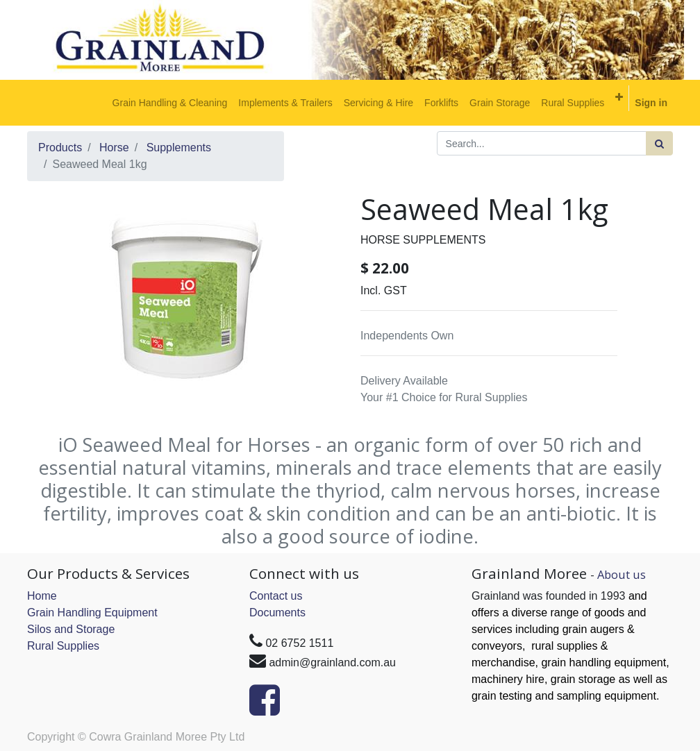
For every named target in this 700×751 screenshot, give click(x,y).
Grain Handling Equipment (92, 613)
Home (42, 596)
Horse (114, 147)
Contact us (276, 596)
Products (60, 147)
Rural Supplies (63, 646)
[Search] (659, 143)
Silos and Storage (71, 629)
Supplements (179, 147)
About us (622, 574)
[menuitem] (170, 103)
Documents (277, 613)
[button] (619, 97)
